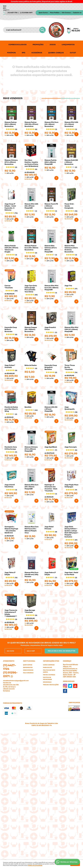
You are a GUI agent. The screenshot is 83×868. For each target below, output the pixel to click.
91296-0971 (27, 13)
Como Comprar (49, 665)
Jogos (53, 45)
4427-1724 (13, 13)
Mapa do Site (48, 667)
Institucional (29, 661)
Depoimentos (28, 667)
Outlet (73, 53)
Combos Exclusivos (17, 45)
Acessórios (37, 53)
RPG (24, 53)
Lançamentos (68, 45)
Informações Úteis (51, 661)
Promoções (38, 45)
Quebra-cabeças (56, 53)
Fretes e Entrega (49, 675)
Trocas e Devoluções (51, 685)
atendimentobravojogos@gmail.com (16, 681)
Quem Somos (43, 13)
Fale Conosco (66, 13)
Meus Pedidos (55, 13)
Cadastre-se (77, 13)
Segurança (47, 682)
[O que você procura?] (43, 30)
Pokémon (11, 53)
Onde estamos (28, 670)
